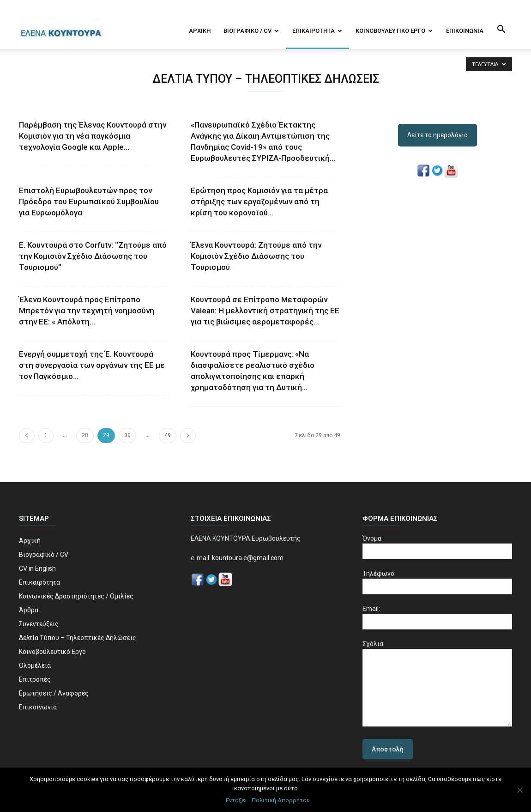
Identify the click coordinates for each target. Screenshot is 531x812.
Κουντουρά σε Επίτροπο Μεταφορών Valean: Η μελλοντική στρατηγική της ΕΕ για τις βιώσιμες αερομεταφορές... (265, 311)
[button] (501, 30)
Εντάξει (236, 800)
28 (85, 435)
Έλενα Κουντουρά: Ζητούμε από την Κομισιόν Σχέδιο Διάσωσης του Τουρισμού (256, 256)
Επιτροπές (35, 679)
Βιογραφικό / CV (251, 31)
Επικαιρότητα (317, 31)
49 (168, 435)
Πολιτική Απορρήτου (281, 800)
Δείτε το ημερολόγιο (437, 135)
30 (127, 435)
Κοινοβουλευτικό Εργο (394, 31)
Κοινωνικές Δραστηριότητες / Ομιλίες (76, 596)
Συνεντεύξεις (39, 624)
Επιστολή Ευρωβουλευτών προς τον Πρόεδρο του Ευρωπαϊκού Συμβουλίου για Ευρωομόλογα (89, 201)
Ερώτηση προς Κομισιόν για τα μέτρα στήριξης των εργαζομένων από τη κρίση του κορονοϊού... (259, 201)
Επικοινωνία (465, 31)
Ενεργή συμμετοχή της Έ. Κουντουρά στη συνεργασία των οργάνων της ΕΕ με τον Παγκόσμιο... (92, 365)
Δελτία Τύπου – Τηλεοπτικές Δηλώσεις (78, 638)
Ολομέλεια (35, 665)
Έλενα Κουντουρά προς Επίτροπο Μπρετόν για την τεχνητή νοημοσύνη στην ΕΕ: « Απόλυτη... (87, 311)
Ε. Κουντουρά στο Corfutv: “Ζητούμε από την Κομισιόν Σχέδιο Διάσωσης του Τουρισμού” (93, 256)
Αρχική (200, 31)
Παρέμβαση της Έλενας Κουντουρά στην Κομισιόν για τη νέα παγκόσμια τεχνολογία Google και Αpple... (93, 136)
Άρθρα (29, 610)
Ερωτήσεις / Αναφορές (54, 693)
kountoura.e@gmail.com (247, 558)
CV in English (37, 568)
